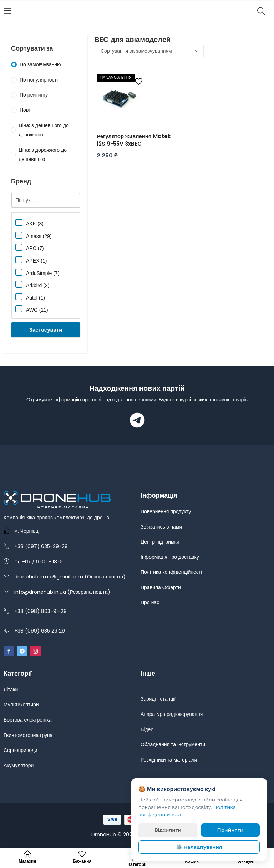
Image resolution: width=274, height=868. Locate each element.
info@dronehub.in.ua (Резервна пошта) (62, 592)
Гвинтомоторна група (28, 735)
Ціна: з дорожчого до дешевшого (43, 155)
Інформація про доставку (170, 557)
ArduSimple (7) (37, 272)
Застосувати (46, 330)
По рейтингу (34, 95)
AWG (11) (32, 309)
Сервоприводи (21, 750)
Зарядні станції (158, 699)
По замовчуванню (40, 64)
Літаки (11, 690)
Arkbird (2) (32, 284)
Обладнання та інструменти (173, 744)
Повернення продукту (166, 511)
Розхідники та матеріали (169, 760)
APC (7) (30, 247)
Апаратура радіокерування (172, 714)
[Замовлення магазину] (149, 51)
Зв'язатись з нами (161, 527)
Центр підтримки (160, 542)
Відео (147, 729)
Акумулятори (19, 765)
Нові (25, 110)
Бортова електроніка (27, 720)
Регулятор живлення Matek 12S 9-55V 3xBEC (134, 140)
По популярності (39, 80)
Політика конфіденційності (171, 572)
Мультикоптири (21, 705)
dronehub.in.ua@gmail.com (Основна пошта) (70, 577)
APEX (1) (31, 260)
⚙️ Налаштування (199, 847)
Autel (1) (30, 297)
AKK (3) (29, 223)
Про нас (150, 602)
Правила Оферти (161, 587)
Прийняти (230, 830)
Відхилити (168, 830)
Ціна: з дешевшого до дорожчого (44, 130)
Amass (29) (34, 235)
